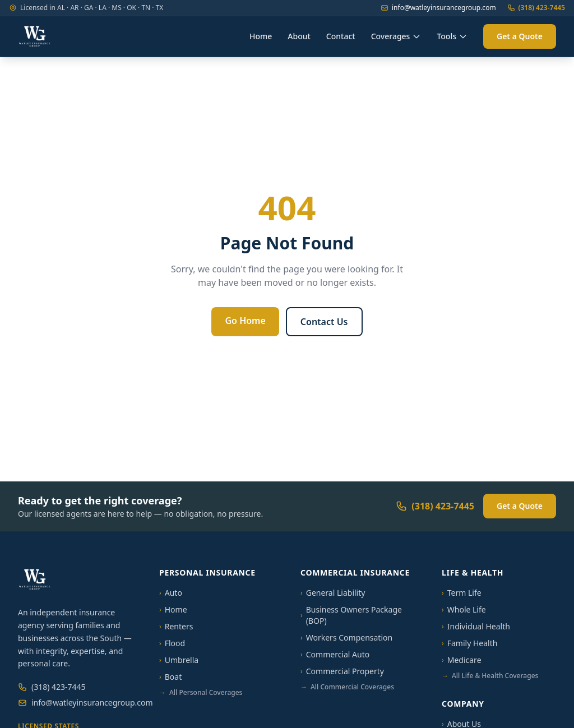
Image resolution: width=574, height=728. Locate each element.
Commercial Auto (335, 654)
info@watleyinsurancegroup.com (438, 8)
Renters (176, 626)
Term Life (462, 593)
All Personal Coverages (201, 693)
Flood (172, 643)
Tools (452, 36)
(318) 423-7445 (536, 8)
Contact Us (324, 322)
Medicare (462, 660)
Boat (170, 677)
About (299, 36)
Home (261, 36)
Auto (171, 593)
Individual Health (476, 626)
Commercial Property (342, 671)
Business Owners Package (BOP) (351, 615)
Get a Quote (520, 36)
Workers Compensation (346, 637)
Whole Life (464, 609)
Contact (341, 36)
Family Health (469, 643)
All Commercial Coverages (347, 687)
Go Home (245, 321)
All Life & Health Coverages (490, 676)
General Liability (333, 593)
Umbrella (179, 660)
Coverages (396, 36)
